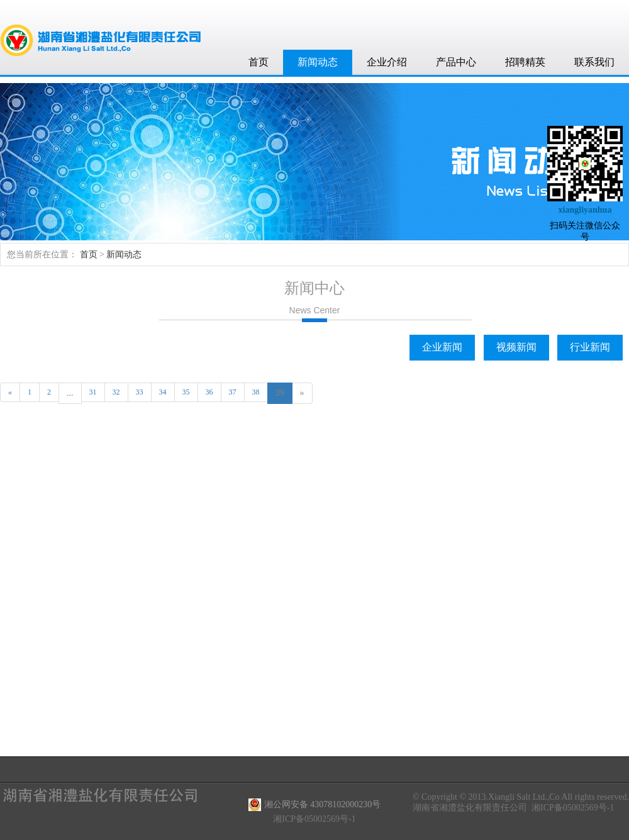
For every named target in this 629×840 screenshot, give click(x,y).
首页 (259, 62)
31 (93, 392)
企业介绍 (387, 62)
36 (209, 392)
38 (256, 392)
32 (116, 392)
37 (233, 392)
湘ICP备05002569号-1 (573, 808)
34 (163, 392)
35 (186, 392)
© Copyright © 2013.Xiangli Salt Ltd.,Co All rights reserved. (521, 797)
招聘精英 (525, 62)
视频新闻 (516, 347)
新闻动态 (318, 62)
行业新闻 (590, 347)
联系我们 (594, 62)
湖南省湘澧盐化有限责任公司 (470, 808)
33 (140, 392)
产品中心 (456, 62)
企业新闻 (442, 347)
